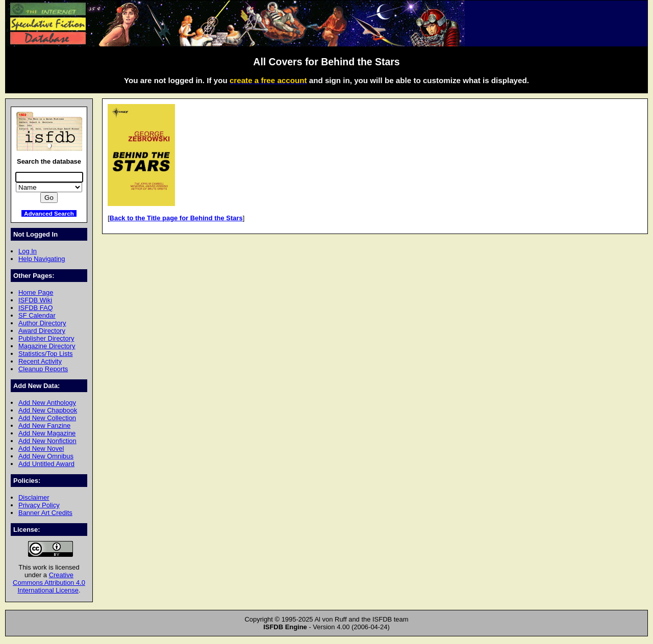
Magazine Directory (47, 346)
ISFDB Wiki (35, 300)
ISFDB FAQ (36, 308)
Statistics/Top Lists (46, 354)
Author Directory (42, 323)
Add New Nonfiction (47, 441)
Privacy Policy (39, 505)
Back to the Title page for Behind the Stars (176, 218)
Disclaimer (34, 497)
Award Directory (42, 331)
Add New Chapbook (48, 410)
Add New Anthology (47, 403)
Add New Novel (41, 448)
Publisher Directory (46, 338)
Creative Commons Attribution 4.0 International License (49, 583)
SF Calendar (37, 315)
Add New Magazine (47, 433)
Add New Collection (47, 418)
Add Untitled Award (46, 464)
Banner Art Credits (45, 513)
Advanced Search (49, 213)
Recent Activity (40, 361)
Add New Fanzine (44, 426)
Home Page (36, 292)
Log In (28, 251)
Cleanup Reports (43, 369)
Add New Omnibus (46, 456)
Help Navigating (42, 259)
